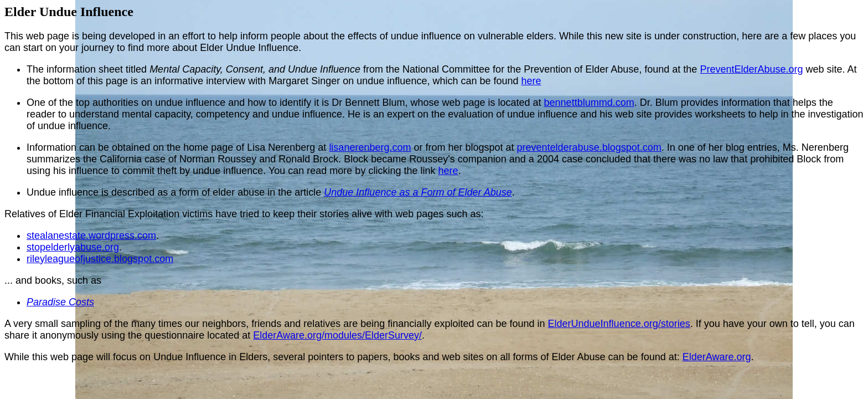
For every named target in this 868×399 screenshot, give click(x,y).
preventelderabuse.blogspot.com (589, 147)
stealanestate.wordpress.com (91, 236)
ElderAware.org (717, 357)
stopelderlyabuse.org (73, 247)
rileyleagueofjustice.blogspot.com (100, 259)
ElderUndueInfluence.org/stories (619, 324)
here (531, 81)
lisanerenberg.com (370, 147)
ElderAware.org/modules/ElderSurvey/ (337, 335)
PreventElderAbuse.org (751, 69)
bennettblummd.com (589, 103)
